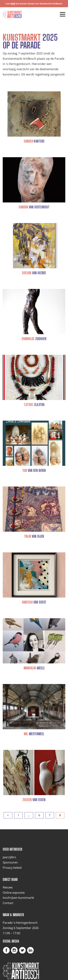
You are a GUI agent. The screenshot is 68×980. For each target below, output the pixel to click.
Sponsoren (10, 862)
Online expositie (14, 893)
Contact (8, 903)
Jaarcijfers (9, 857)
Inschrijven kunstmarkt (18, 898)
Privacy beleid (12, 868)
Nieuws (8, 887)
